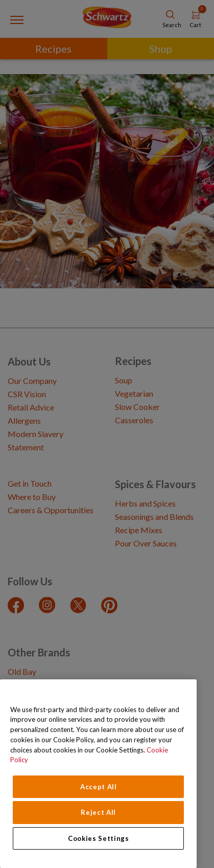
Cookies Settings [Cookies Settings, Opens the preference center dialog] (99, 838)
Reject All (98, 812)
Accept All (99, 787)
